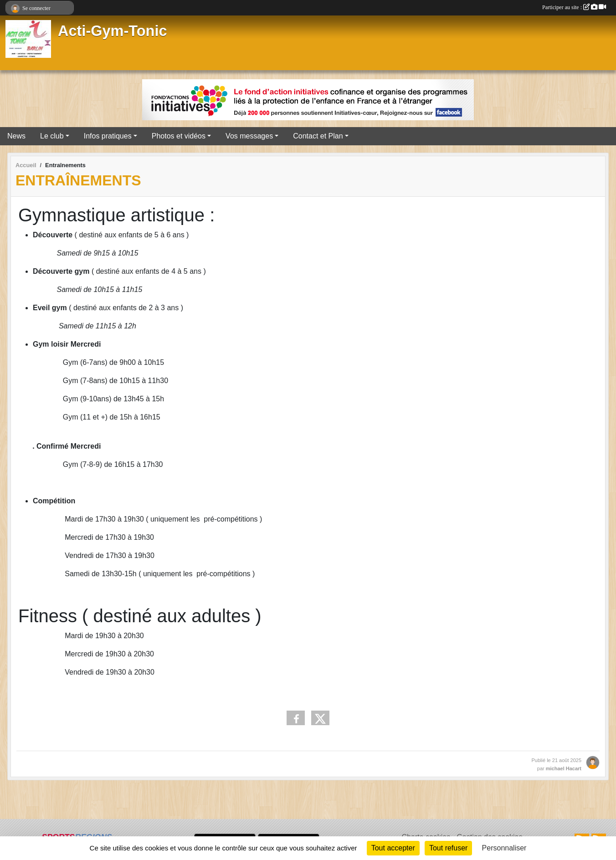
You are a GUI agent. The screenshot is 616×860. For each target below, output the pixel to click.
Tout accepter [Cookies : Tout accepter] (393, 848)
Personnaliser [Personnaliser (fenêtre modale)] (504, 848)
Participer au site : (574, 7)
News (16, 136)
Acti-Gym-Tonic (113, 31)
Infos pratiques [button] (108, 136)
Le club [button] (52, 136)
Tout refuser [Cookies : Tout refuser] (448, 848)
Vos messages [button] (249, 136)
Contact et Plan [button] (318, 136)
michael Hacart (564, 768)
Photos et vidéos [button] (179, 136)
